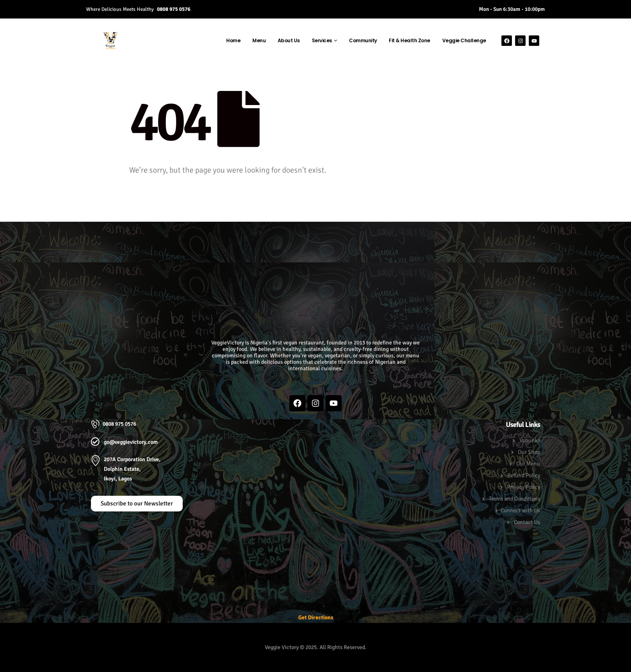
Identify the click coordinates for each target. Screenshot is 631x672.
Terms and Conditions (514, 499)
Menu (259, 40)
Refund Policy (524, 475)
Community (363, 40)
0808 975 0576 (174, 9)
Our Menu (528, 464)
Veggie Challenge (464, 40)
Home (233, 40)
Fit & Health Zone (409, 40)
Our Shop (529, 452)
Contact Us (527, 522)
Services (322, 40)
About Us (289, 40)
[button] (316, 238)
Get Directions (316, 617)
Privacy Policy (524, 487)
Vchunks (530, 440)
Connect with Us (520, 510)
